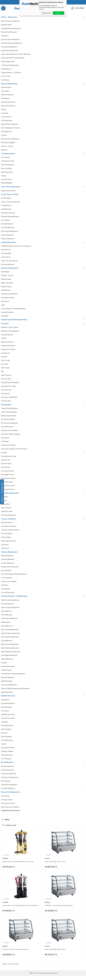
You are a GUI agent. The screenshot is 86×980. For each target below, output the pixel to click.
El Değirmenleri (6, 69)
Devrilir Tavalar (6, 392)
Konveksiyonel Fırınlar (9, 459)
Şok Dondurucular (7, 429)
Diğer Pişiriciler (6, 377)
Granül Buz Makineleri (9, 778)
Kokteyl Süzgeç (6, 288)
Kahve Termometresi (8, 106)
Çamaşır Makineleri (8, 562)
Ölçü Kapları (5, 91)
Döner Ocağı (5, 362)
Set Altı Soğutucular (8, 229)
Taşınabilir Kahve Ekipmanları (11, 29)
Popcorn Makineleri (8, 240)
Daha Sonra (46, 13)
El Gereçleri (5, 714)
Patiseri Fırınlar (6, 466)
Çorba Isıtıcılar (6, 258)
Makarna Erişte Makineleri (10, 648)
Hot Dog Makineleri (8, 266)
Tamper (4, 110)
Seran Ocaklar (6, 381)
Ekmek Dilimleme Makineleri (11, 655)
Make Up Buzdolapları (9, 418)
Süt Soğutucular (6, 132)
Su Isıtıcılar (5, 114)
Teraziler (4, 666)
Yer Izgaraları (6, 592)
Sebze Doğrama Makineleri (11, 637)
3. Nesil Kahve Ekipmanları (10, 66)
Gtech (47, 863)
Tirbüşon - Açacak (7, 277)
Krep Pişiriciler (6, 251)
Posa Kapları (5, 158)
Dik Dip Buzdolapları (8, 421)
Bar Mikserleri (6, 292)
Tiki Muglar (5, 318)
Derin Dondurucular (8, 596)
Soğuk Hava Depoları (8, 447)
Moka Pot (4, 151)
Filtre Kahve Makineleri (9, 32)
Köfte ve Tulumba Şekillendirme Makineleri (15, 692)
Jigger (3, 306)
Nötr (3, 373)
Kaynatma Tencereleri (9, 388)
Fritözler (4, 340)
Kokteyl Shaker (6, 281)
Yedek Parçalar (6, 674)
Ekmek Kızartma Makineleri (10, 603)
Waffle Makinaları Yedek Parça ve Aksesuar (16, 247)
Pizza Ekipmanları (7, 744)
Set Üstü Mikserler (7, 607)
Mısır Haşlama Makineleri (10, 232)
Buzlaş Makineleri (7, 225)
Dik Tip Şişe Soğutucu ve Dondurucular (14, 451)
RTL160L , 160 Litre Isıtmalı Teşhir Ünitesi (16, 953)
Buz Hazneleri (6, 785)
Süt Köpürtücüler (7, 121)
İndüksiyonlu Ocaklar (8, 351)
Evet (59, 13)
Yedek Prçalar (6, 403)
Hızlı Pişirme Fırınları (8, 488)
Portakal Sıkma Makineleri (10, 218)
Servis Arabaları (7, 536)
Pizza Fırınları (6, 470)
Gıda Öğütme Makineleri (9, 659)
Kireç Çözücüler (6, 169)
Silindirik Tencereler (8, 718)
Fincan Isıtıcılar (6, 117)
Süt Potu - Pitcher (7, 147)
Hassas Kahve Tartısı (8, 103)
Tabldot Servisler (7, 514)
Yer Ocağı (4, 366)
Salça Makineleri (7, 644)
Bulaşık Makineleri (7, 559)
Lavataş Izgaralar (7, 336)
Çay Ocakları (5, 221)
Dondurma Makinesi (8, 792)
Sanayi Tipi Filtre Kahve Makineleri (13, 58)
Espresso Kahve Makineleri (10, 40)
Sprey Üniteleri (6, 573)
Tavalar (4, 748)
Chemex (4, 136)
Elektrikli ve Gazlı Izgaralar (10, 333)
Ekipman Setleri (6, 25)
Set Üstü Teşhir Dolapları (9, 433)
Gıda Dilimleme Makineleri (10, 651)
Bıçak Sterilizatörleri (8, 670)
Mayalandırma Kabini (8, 481)
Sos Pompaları (6, 763)
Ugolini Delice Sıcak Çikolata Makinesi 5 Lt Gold (18, 866)
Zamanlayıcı (5, 99)
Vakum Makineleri (7, 662)
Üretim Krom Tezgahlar (9, 584)
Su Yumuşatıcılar (7, 581)
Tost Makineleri (6, 206)
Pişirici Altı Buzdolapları (9, 414)
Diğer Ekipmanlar (7, 173)
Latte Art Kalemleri (7, 95)
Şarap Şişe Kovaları (8, 299)
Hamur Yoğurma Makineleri (10, 611)
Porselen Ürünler (7, 804)
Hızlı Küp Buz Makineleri (9, 789)
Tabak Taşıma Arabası (9, 544)
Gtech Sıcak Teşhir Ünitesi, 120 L (55, 866)
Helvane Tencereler (8, 722)
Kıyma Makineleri (7, 629)
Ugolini (5, 863)
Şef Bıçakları (5, 703)
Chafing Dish (6, 507)
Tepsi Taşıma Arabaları (9, 529)
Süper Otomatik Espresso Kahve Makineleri (16, 54)
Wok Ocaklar (6, 370)
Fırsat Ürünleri (7, 184)
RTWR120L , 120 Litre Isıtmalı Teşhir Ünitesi (59, 910)
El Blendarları (6, 625)
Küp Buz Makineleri (8, 770)
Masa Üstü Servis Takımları (10, 811)
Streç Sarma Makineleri (9, 688)
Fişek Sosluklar (6, 733)
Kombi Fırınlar (6, 462)
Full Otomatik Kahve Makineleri (12, 43)
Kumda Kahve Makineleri (10, 51)
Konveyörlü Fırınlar (8, 473)
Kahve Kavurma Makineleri (10, 140)
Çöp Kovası (5, 547)
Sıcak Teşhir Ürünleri (10, 195)
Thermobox (5, 551)
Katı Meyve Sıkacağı (8, 214)
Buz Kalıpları (5, 273)
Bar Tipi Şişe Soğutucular (10, 425)
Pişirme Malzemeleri (8, 707)
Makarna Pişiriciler (7, 344)
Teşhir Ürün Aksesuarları (9, 262)
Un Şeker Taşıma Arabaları (10, 533)
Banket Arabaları (7, 525)
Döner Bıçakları (6, 740)
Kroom (47, 906)
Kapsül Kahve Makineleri (10, 125)
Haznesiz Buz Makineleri (10, 781)
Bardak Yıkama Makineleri (10, 570)
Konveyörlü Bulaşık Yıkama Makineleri (14, 577)
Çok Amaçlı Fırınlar (8, 492)
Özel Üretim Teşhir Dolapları (11, 436)
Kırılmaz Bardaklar (7, 314)
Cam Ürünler (5, 800)
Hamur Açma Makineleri (9, 622)
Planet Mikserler (7, 618)
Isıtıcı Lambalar (6, 510)
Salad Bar (5, 499)
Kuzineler (4, 359)
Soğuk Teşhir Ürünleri (8, 192)
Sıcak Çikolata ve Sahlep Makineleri (13, 310)
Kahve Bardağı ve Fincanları (11, 128)
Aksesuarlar (5, 440)
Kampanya (5, 36)
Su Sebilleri (5, 444)
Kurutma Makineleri (8, 566)
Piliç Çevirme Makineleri (9, 399)
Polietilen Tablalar (7, 755)
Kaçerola (4, 737)
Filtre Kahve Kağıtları (8, 143)
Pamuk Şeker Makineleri (9, 295)
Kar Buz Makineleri (8, 774)
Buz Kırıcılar (5, 303)
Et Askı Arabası (6, 540)
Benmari (4, 503)
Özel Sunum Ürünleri (8, 808)
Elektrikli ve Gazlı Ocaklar (10, 329)
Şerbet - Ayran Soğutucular (10, 203)
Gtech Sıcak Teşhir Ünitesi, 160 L (55, 953)
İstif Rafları (5, 588)
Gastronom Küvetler (8, 752)
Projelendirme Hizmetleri (10, 815)
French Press (6, 77)
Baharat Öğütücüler (8, 681)
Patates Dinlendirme (8, 347)
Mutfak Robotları (7, 685)
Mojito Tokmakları (7, 284)
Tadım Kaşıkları (6, 88)
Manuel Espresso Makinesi (10, 21)
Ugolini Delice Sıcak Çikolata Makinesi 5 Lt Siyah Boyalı (20, 910)
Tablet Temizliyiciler (8, 166)
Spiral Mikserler (6, 614)
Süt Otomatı (5, 80)
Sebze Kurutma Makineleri (10, 640)
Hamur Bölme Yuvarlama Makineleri (13, 677)
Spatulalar (5, 726)
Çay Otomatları (6, 255)
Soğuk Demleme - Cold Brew (11, 73)
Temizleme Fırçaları (8, 162)
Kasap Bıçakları (6, 711)
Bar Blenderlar (6, 199)
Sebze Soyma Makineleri (10, 633)
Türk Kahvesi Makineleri (9, 47)
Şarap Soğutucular (7, 236)
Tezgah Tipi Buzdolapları (9, 410)
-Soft (31, 977)
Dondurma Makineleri (9, 518)
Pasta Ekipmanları (7, 729)
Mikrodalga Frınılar (8, 477)
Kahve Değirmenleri (8, 62)
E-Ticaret (36, 977)
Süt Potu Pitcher (7, 180)
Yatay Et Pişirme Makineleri (10, 384)
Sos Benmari (6, 355)
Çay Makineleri (6, 210)
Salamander (5, 396)
